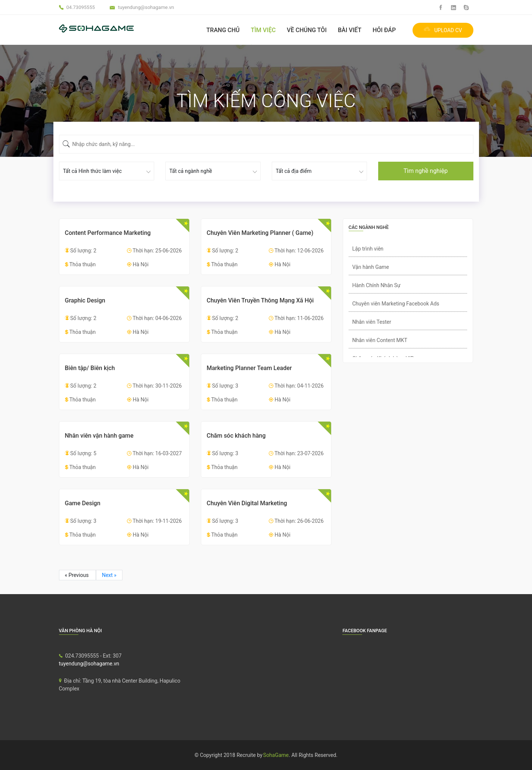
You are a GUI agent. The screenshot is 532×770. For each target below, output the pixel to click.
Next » (109, 575)
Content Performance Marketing (108, 233)
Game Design (83, 503)
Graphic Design (85, 300)
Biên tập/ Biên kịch (90, 368)
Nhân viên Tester (372, 322)
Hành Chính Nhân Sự (377, 285)
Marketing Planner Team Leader (249, 368)
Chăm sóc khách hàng (236, 436)
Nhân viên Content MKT (380, 340)
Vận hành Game (371, 267)
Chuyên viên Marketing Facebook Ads (396, 304)
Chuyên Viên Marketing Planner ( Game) (260, 233)
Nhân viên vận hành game (99, 436)
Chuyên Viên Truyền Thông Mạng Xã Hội (260, 300)
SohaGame (276, 755)
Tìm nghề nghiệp (426, 171)
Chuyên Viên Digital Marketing (247, 503)
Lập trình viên (368, 249)
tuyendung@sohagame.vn (89, 664)
